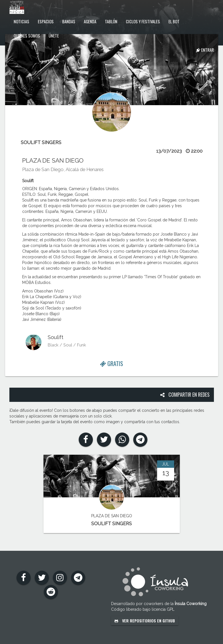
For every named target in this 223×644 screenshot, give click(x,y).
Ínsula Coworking (191, 604)
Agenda (90, 21)
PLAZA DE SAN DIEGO (53, 160)
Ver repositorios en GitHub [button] (145, 621)
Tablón (111, 21)
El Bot (174, 21)
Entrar (205, 50)
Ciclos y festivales (143, 21)
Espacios (46, 21)
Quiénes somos (27, 36)
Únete (54, 36)
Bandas (69, 21)
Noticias (21, 21)
